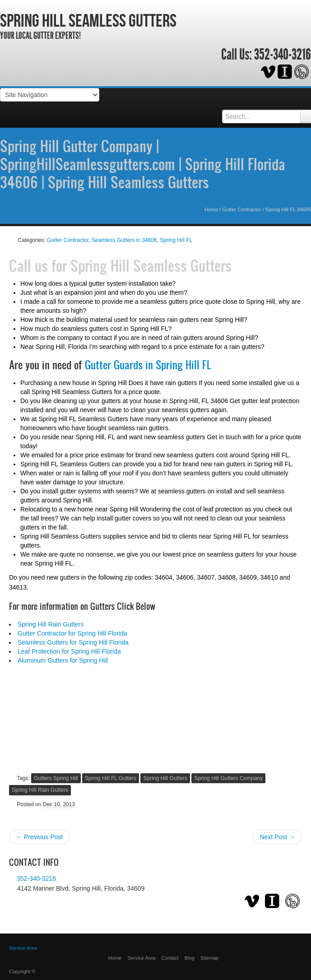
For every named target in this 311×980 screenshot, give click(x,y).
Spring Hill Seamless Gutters (88, 20)
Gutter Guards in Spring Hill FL (148, 365)
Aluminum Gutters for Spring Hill (63, 660)
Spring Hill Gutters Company (228, 778)
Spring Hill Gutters (165, 778)
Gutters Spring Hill (56, 778)
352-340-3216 (283, 55)
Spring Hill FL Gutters (111, 778)
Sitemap (209, 958)
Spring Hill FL (176, 240)
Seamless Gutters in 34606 (124, 240)
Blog (190, 958)
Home (211, 209)
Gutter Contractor (241, 209)
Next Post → (277, 837)
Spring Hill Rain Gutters (51, 624)
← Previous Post (39, 837)
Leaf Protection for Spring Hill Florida (69, 651)
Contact (170, 958)
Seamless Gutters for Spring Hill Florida (73, 642)
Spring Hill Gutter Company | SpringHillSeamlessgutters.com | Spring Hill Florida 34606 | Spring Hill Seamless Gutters (143, 164)
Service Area (141, 958)
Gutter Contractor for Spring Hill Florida (72, 633)
